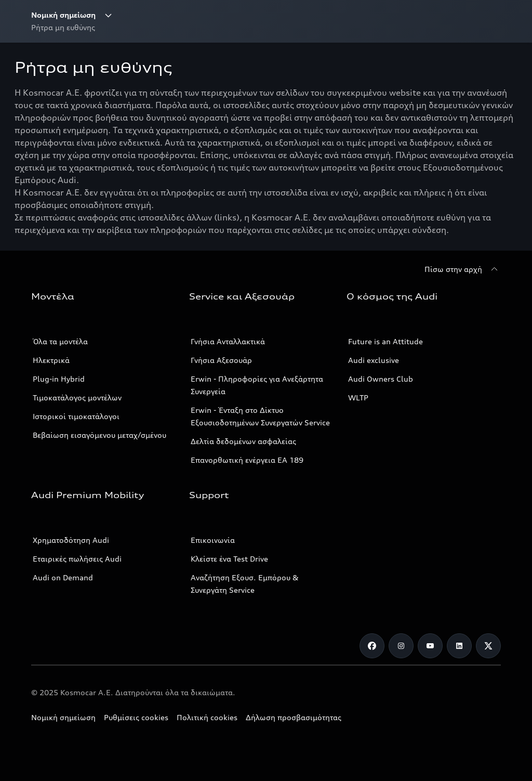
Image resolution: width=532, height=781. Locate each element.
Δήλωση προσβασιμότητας (294, 717)
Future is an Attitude (385, 341)
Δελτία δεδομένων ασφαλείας (243, 441)
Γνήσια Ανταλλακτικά (228, 341)
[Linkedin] (459, 646)
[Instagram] (401, 646)
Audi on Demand (63, 577)
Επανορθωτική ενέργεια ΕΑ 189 (247, 460)
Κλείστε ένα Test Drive (229, 559)
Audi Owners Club (381, 379)
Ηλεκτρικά (51, 360)
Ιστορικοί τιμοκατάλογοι (76, 416)
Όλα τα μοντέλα (60, 341)
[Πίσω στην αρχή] (463, 269)
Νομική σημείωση (63, 717)
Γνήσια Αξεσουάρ (221, 360)
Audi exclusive (374, 360)
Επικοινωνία (213, 540)
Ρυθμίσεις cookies (136, 717)
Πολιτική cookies (207, 717)
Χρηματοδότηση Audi (71, 540)
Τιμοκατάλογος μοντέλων (77, 398)
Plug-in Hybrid (59, 379)
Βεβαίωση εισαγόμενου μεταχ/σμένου (99, 435)
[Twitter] (488, 646)
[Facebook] (372, 646)
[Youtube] (430, 646)
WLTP (358, 398)
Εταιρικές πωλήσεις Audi (77, 559)
